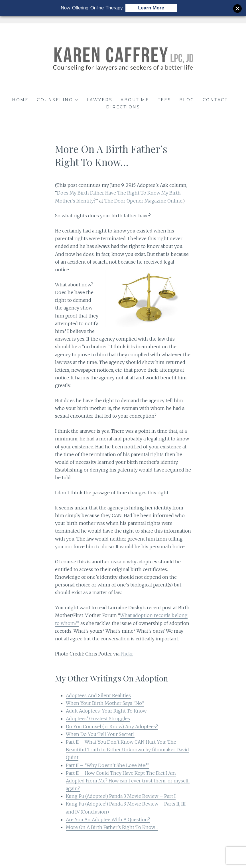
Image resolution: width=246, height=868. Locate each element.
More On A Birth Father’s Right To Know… (112, 827)
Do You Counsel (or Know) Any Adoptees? (112, 727)
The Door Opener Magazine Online (143, 201)
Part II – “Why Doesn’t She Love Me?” (108, 765)
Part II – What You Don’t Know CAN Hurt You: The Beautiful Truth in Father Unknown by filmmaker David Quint (127, 750)
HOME (20, 100)
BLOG (187, 100)
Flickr (127, 654)
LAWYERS (100, 100)
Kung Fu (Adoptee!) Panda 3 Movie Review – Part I (121, 796)
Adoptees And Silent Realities (98, 695)
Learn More (151, 8)
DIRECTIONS (123, 107)
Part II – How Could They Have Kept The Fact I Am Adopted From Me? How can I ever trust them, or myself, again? (128, 781)
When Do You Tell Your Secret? (100, 734)
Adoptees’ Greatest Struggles (98, 719)
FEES (164, 100)
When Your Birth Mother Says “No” (105, 703)
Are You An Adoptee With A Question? (108, 820)
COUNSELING (55, 100)
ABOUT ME (135, 100)
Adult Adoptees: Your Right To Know (106, 711)
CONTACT (215, 100)
